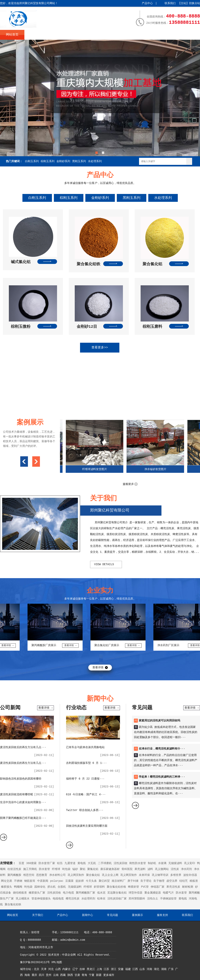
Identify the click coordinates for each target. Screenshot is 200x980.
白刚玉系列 (32, 161)
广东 (172, 969)
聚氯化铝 (93, 869)
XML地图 (57, 962)
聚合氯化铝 (93, 875)
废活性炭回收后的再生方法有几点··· (23, 747)
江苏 (107, 969)
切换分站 (194, 3)
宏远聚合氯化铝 (117, 893)
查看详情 (98, 668)
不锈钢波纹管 (168, 899)
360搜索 (31, 863)
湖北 (157, 969)
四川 (42, 975)
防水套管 (44, 869)
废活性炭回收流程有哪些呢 (17, 794)
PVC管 (145, 887)
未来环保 (144, 875)
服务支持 (159, 35)
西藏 (64, 975)
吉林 (83, 969)
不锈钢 (18, 881)
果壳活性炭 (173, 887)
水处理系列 (95, 161)
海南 (28, 975)
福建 (129, 969)
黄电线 (82, 863)
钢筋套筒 (30, 881)
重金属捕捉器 (153, 893)
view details (104, 564)
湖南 (165, 969)
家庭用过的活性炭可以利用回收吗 (159, 721)
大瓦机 (92, 863)
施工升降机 (30, 869)
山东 (143, 969)
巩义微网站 (162, 869)
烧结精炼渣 (20, 893)
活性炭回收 (121, 863)
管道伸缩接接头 (41, 899)
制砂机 (152, 863)
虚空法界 (172, 881)
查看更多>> (100, 348)
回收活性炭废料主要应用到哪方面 (87, 826)
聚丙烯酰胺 (14, 875)
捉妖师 (80, 881)
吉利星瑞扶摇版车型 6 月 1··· (86, 763)
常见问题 (110, 35)
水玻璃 (162, 863)
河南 (150, 969)
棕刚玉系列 (48, 161)
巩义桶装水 (23, 899)
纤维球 (56, 869)
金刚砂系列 (63, 161)
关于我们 (37, 35)
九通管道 (70, 863)
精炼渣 (194, 881)
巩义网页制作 (76, 875)
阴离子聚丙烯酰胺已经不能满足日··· (23, 818)
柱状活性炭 (14, 869)
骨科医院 (127, 869)
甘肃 (78, 975)
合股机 (62, 887)
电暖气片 (168, 893)
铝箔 (60, 863)
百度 (21, 863)
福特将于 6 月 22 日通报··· (85, 779)
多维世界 (176, 875)
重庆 (35, 975)
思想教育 (42, 875)
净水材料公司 (57, 875)
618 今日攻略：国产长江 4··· (86, 794)
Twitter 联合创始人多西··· (85, 810)
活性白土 (153, 899)
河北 (52, 969)
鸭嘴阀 (18, 887)
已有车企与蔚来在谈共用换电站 (85, 747)
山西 (59, 969)
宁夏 (92, 975)
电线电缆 (58, 899)
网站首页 (12, 35)
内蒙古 (67, 969)
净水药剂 (186, 869)
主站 (183, 3)
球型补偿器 (135, 893)
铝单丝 (101, 899)
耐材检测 (188, 887)
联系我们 (170, 3)
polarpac (57, 881)
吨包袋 (66, 869)
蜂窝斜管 (134, 887)
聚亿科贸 (104, 881)
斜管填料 (99, 887)
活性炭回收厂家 (117, 899)
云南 (57, 975)
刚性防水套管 (138, 863)
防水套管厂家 (47, 863)
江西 (136, 969)
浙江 (114, 969)
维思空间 (29, 875)
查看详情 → (46, 708)
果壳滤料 (140, 869)
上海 (100, 969)
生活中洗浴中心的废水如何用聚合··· (23, 802)
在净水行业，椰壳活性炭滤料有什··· (162, 749)
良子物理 (159, 881)
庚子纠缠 (133, 881)
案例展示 (134, 35)
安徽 (122, 969)
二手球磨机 (105, 863)
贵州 (49, 975)
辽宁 (76, 969)
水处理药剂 (88, 899)
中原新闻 (43, 881)
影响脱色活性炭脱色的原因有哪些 (21, 779)
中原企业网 (69, 955)
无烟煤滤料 (175, 863)
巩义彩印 (190, 863)
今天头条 (91, 881)
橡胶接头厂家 (37, 893)
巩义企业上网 (110, 875)
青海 (85, 975)
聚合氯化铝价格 (116, 887)
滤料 (150, 869)
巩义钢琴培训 (160, 875)
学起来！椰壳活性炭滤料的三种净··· (162, 777)
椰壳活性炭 (73, 899)
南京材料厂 (119, 881)
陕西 (71, 975)
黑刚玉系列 (79, 161)
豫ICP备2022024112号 (35, 962)
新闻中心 (85, 35)
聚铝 (83, 869)
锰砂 (75, 869)
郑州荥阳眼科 (137, 899)
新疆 (100, 975)
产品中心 (147, 3)
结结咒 (183, 881)
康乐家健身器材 (110, 869)
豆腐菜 (69, 881)
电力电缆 (68, 893)
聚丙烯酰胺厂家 (86, 893)
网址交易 (6, 881)
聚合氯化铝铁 (13, 905)
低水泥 (101, 893)
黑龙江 (92, 969)
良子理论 (146, 881)
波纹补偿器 (190, 875)
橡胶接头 (6, 887)
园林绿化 (40, 887)
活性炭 (175, 869)
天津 (44, 969)
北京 (37, 969)
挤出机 (52, 887)
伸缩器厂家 (158, 887)
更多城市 (109, 975)
